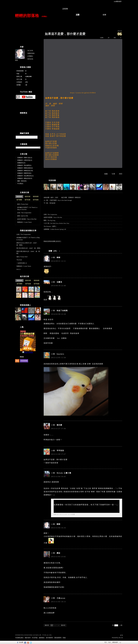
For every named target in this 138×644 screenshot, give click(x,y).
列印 (121, 174)
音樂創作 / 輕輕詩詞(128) (25, 171)
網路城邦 (115, 642)
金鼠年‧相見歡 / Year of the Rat (53, 217)
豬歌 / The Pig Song (49, 220)
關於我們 (28, 638)
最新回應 (27, 196)
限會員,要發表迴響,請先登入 (52, 241)
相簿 (104, 15)
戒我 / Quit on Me (23, 216)
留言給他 (30, 59)
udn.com (121, 638)
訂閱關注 (30, 56)
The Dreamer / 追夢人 (50, 226)
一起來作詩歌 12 (22, 263)
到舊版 (44, 16)
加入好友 (30, 51)
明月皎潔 (52, 203)
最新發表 (19, 196)
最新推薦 (36, 196)
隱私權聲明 (58, 638)
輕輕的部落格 (27, 16)
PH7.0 (18, 269)
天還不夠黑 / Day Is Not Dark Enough (61, 200)
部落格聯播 (24, 361)
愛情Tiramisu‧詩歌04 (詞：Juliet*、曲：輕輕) (27, 244)
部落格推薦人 (25, 305)
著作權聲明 (49, 638)
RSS (17, 361)
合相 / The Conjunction (50, 214)
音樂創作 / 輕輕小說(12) (25, 158)
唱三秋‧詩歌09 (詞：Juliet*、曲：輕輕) (28, 248)
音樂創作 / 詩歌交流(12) (25, 160)
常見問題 (35, 638)
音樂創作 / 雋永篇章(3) (24, 165)
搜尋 (39, 137)
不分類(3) (20, 184)
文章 (78, 15)
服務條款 (42, 638)
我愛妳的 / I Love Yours (24, 222)
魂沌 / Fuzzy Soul (23, 204)
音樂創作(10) (21, 163)
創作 (52, 197)
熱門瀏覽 (19, 200)
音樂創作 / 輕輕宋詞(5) (24, 173)
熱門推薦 (36, 200)
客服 (64, 638)
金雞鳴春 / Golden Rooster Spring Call (55, 229)
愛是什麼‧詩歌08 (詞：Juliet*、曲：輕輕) (28, 252)
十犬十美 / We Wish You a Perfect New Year (56, 223)
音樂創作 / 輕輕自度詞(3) (25, 168)
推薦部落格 (31, 53)
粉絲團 (21, 642)
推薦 (106, 174)
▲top (121, 635)
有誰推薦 (52, 180)
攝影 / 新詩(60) (22, 181)
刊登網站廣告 (19, 638)
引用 (113, 174)
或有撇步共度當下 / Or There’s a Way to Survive (27, 208)
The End (19, 260)
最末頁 (63, 625)
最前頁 (47, 625)
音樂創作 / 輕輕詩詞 (74, 197)
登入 (106, 642)
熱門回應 (27, 200)
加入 (110, 642)
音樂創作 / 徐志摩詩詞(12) (25, 176)
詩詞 (57, 197)
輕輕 (55, 514)
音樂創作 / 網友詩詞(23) (25, 178)
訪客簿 (65, 9)
